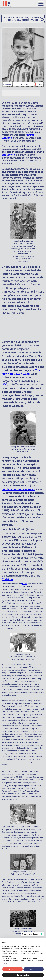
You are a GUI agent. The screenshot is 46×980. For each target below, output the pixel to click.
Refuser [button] (13, 969)
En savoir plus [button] (23, 975)
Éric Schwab (8, 155)
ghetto (24, 584)
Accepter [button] (33, 969)
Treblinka (8, 579)
